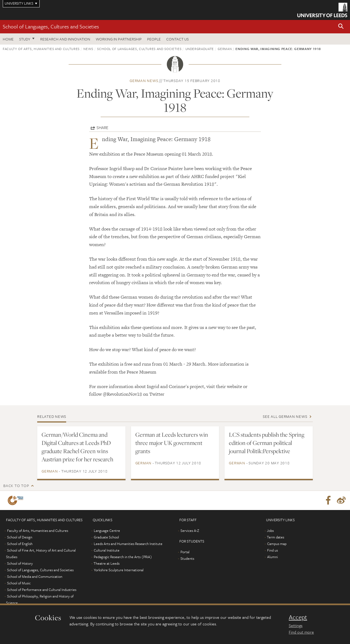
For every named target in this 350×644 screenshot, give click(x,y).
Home (8, 39)
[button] (341, 27)
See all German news (285, 416)
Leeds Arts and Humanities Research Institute (128, 544)
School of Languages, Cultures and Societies (51, 26)
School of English (20, 544)
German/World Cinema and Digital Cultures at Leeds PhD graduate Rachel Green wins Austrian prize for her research (77, 447)
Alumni (272, 557)
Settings (296, 625)
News (88, 49)
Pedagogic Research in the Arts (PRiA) (123, 557)
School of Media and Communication (35, 576)
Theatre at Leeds (107, 563)
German (225, 49)
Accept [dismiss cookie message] (298, 617)
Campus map (277, 544)
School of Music (19, 583)
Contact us (177, 39)
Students (187, 558)
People (154, 39)
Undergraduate (200, 49)
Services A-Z (190, 531)
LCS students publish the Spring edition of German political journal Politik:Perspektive (267, 443)
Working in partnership (119, 39)
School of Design (20, 537)
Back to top (16, 486)
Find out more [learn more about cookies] (301, 632)
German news (144, 81)
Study (25, 39)
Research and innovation (65, 39)
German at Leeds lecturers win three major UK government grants (172, 443)
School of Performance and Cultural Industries (42, 590)
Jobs (270, 531)
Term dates (275, 537)
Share (102, 127)
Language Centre (107, 531)
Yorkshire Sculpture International (119, 570)
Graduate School (106, 537)
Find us (272, 550)
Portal (185, 552)
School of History (20, 563)
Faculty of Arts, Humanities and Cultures (41, 49)
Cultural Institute (107, 550)
